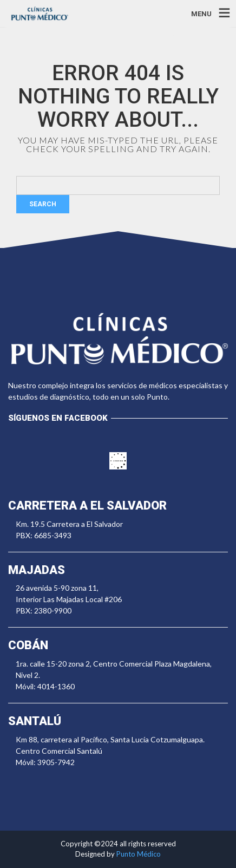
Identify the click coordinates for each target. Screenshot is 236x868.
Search (43, 204)
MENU (201, 13)
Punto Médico (139, 854)
